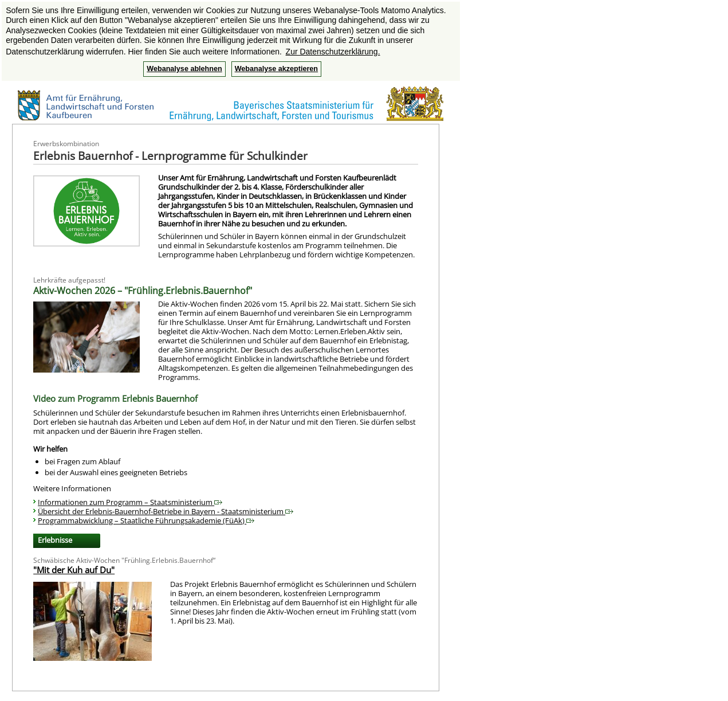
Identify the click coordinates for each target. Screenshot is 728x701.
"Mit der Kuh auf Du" (74, 570)
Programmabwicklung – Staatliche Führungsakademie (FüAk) (146, 520)
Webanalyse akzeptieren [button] (276, 69)
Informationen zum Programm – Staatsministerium (130, 502)
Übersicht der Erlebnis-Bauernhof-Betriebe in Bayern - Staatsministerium (166, 511)
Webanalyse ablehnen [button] (184, 69)
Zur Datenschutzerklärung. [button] (333, 52)
